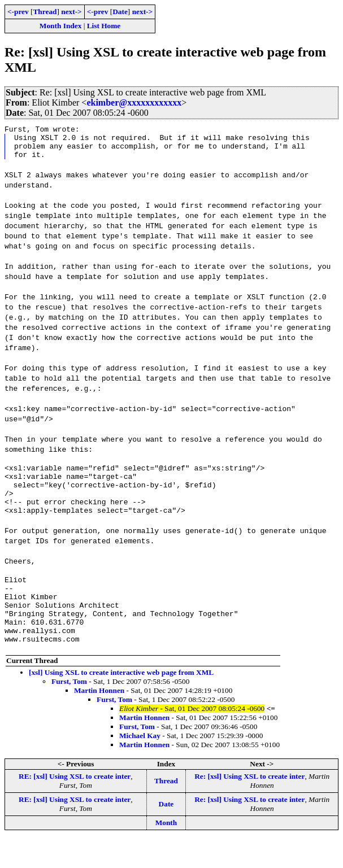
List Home (104, 26)
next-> (71, 12)
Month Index (60, 26)
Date (120, 12)
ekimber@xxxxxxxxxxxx (134, 102)
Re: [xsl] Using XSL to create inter (249, 805)
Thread (45, 12)
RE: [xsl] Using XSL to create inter (75, 805)
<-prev (18, 12)
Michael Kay (140, 764)
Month (166, 851)
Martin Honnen (99, 719)
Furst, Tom (69, 710)
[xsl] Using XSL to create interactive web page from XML (121, 701)
